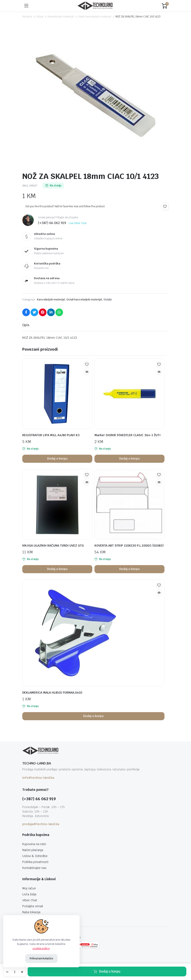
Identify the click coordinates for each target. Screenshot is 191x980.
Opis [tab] (26, 325)
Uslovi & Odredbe (35, 856)
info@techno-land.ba (38, 778)
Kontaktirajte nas (34, 868)
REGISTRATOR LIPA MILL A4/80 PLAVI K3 (51, 435)
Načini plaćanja (33, 850)
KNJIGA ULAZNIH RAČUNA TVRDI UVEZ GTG (53, 546)
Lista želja (29, 894)
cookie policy (41, 948)
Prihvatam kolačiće (41, 959)
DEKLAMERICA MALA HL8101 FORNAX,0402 (52, 693)
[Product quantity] (15, 972)
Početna (27, 17)
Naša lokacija (31, 912)
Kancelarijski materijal (61, 17)
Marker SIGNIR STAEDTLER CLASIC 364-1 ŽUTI (127, 435)
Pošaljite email (33, 906)
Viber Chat (30, 900)
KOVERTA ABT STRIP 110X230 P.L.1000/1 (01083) (129, 546)
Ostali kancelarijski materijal (95, 17)
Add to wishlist (165, 206)
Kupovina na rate (34, 844)
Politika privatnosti (35, 862)
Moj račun (29, 888)
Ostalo (40, 17)
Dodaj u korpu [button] (57, 459)
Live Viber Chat (78, 223)
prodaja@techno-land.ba (41, 824)
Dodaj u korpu (110, 971)
